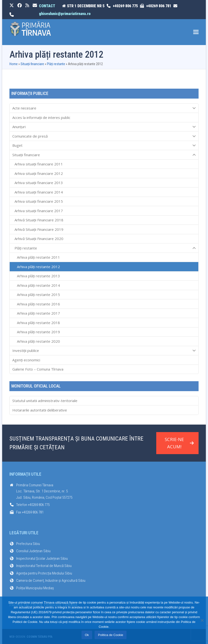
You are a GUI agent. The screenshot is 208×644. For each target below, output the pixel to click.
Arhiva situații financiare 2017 (39, 211)
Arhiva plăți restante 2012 (38, 267)
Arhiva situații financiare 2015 (39, 201)
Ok (87, 635)
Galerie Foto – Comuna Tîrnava (38, 369)
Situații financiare (32, 64)
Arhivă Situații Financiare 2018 (39, 220)
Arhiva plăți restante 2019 (38, 332)
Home (14, 64)
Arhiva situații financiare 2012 (39, 173)
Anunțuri (104, 127)
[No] (202, 620)
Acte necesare (104, 108)
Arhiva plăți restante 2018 (38, 323)
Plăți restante (56, 64)
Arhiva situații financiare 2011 (39, 164)
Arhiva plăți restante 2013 (38, 276)
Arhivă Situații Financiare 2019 (39, 229)
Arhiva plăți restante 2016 (38, 304)
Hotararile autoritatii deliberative (40, 410)
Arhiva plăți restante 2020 (38, 341)
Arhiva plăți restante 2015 (38, 295)
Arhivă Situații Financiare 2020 (39, 239)
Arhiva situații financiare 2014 (39, 192)
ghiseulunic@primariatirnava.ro (65, 14)
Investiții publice (104, 351)
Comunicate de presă (104, 136)
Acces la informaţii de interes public (41, 117)
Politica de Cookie (111, 635)
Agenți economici (26, 360)
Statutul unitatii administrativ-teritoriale (45, 401)
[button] (196, 32)
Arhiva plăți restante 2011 (38, 257)
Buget (104, 146)
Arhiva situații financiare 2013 (39, 183)
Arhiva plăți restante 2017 (38, 313)
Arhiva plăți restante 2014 (38, 285)
